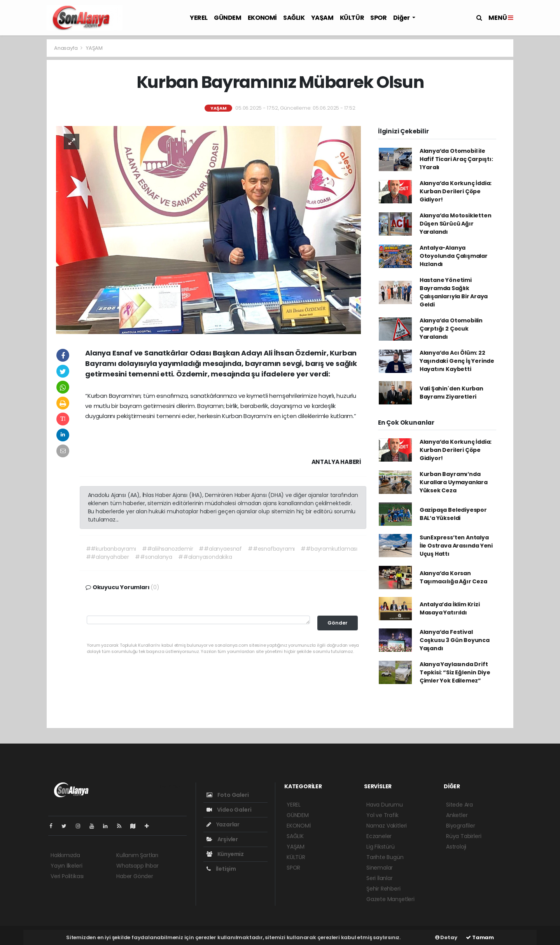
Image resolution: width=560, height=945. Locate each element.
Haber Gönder (135, 876)
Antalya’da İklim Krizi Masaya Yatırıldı (450, 608)
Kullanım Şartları (137, 855)
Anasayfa (66, 48)
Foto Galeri (228, 795)
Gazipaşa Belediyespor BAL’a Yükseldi (453, 514)
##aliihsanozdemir (168, 549)
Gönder (338, 623)
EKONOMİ (262, 18)
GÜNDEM (228, 18)
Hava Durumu (385, 805)
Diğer (402, 18)
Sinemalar (380, 868)
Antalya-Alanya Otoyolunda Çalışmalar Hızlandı (454, 256)
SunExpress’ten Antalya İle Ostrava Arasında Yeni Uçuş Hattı (456, 546)
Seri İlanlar (380, 878)
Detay (446, 937)
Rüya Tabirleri (464, 836)
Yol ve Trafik (382, 815)
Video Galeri (229, 810)
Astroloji (456, 847)
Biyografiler (461, 826)
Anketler (457, 815)
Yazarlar (223, 824)
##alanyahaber (108, 557)
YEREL (199, 18)
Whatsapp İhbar (137, 866)
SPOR (378, 18)
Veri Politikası (67, 876)
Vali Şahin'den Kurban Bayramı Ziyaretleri (451, 393)
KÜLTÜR (352, 18)
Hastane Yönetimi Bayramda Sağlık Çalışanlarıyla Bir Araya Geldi (454, 292)
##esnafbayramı (271, 549)
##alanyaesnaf (220, 549)
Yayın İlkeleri (66, 866)
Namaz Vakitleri (387, 826)
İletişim (221, 869)
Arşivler (222, 839)
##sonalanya (154, 557)
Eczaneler (379, 836)
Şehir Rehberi (383, 889)
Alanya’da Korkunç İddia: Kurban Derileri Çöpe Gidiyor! (456, 191)
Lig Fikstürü (381, 847)
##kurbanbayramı (111, 549)
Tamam (480, 937)
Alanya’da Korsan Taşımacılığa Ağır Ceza (453, 577)
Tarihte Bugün (385, 857)
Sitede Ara (459, 805)
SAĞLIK (294, 18)
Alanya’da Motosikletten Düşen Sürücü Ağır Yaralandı (456, 224)
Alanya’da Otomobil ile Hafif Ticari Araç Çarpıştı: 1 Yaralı (456, 159)
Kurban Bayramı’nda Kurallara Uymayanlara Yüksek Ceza (454, 482)
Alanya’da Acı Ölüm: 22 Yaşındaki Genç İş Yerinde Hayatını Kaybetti (457, 361)
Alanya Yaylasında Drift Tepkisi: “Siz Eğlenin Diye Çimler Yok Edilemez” (455, 672)
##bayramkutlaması (329, 549)
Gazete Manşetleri (390, 899)
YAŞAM (322, 18)
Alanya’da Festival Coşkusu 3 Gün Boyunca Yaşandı (455, 640)
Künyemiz (225, 854)
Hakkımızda (65, 855)
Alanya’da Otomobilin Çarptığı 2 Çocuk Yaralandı (451, 329)
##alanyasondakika (205, 557)
